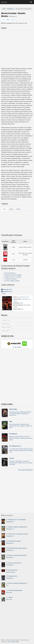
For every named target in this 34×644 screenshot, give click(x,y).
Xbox (22, 309)
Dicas (13, 20)
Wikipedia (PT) (7, 290)
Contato (17, 642)
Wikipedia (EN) (7, 292)
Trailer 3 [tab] (18, 209)
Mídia (8, 20)
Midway (21, 303)
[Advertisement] (17, 49)
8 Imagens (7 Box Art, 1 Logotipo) (13, 277)
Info (3, 20)
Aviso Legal (11, 642)
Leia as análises (17, 347)
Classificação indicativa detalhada (13, 275)
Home (4, 9)
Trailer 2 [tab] (11, 209)
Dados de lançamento (10, 273)
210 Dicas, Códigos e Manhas (12, 281)
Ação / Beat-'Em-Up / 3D (23, 297)
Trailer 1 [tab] (5, 209)
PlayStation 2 (11, 9)
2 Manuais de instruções (11, 279)
